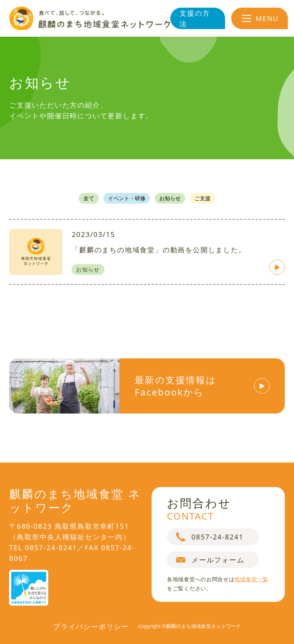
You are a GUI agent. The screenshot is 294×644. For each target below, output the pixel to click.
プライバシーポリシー (91, 626)
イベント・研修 (127, 198)
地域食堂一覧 (251, 579)
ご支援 (203, 198)
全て (89, 198)
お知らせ (170, 198)
